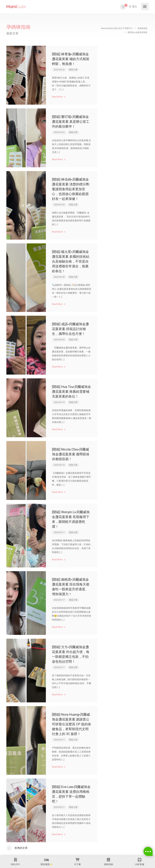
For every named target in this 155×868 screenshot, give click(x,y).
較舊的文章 (21, 848)
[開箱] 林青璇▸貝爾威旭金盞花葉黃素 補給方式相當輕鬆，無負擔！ (71, 59)
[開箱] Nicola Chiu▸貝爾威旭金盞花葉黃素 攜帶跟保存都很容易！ (71, 454)
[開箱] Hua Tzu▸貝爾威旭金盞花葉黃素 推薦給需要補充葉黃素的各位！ (71, 392)
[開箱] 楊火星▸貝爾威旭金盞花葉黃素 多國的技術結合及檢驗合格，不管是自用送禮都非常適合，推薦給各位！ (71, 261)
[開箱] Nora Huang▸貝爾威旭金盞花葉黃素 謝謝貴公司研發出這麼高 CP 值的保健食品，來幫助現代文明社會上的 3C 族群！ (71, 724)
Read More (59, 97)
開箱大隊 (73, 70)
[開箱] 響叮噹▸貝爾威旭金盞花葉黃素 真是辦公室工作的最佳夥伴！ (71, 122)
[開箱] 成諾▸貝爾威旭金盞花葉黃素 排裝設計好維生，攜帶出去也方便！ (70, 329)
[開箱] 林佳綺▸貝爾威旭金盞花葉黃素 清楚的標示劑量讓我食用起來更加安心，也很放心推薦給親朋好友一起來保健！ (71, 189)
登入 (133, 7)
